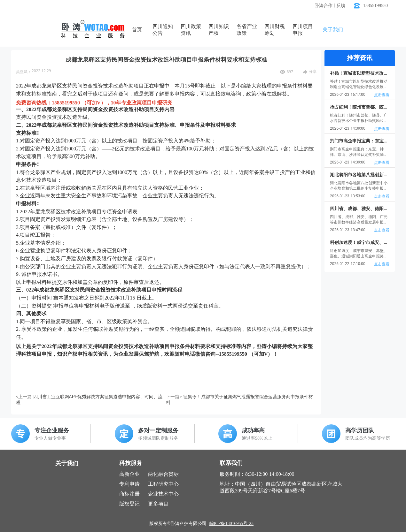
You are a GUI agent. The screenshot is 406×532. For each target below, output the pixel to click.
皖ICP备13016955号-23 (231, 524)
